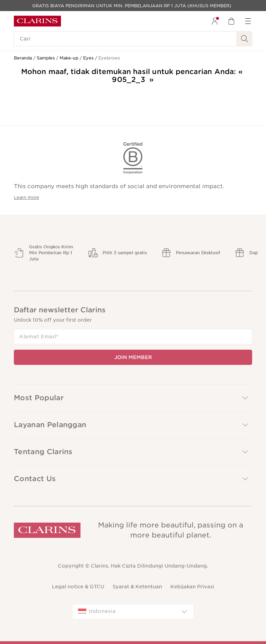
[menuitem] (215, 21)
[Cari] (125, 39)
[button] (133, 398)
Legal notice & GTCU (78, 587)
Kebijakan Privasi (192, 587)
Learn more (26, 197)
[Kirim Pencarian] (245, 39)
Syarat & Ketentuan (137, 587)
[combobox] (133, 611)
